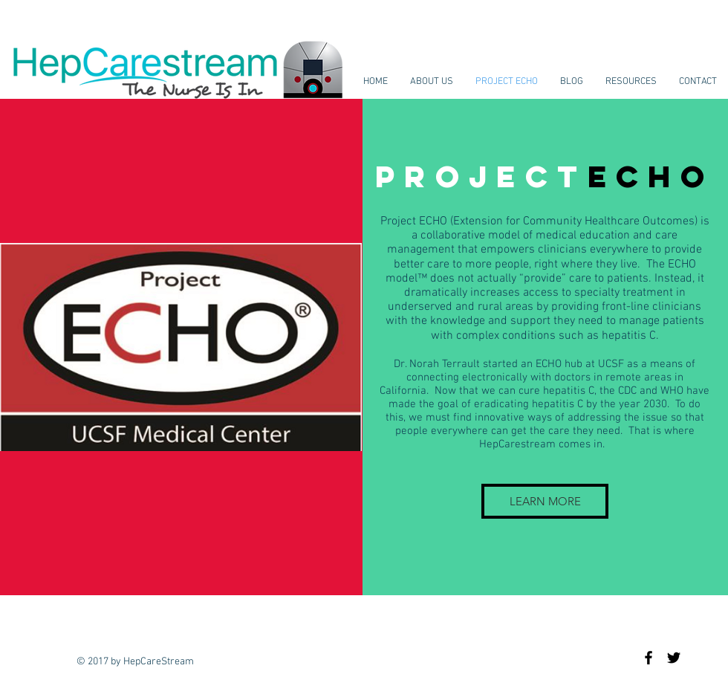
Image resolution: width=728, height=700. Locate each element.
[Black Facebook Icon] (649, 658)
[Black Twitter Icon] (674, 658)
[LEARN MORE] (545, 501)
